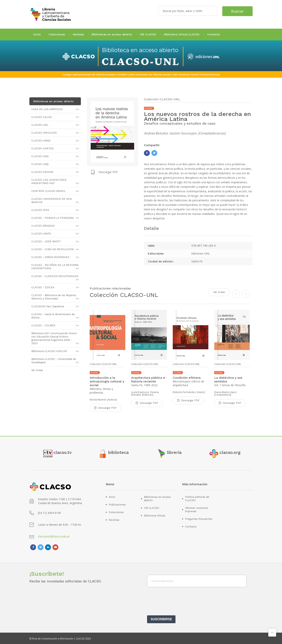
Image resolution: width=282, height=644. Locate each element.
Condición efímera (187, 378)
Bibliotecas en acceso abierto (112, 34)
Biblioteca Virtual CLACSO (182, 34)
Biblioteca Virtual (155, 515)
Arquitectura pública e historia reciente (148, 379)
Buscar (236, 11)
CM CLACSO (148, 34)
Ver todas (219, 292)
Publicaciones (117, 504)
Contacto (214, 34)
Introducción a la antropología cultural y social (107, 381)
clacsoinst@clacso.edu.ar (54, 536)
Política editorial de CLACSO (197, 498)
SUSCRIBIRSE (161, 619)
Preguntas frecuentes (199, 518)
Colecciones (57, 34)
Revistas (78, 34)
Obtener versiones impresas (197, 509)
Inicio (37, 34)
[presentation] (177, 602)
